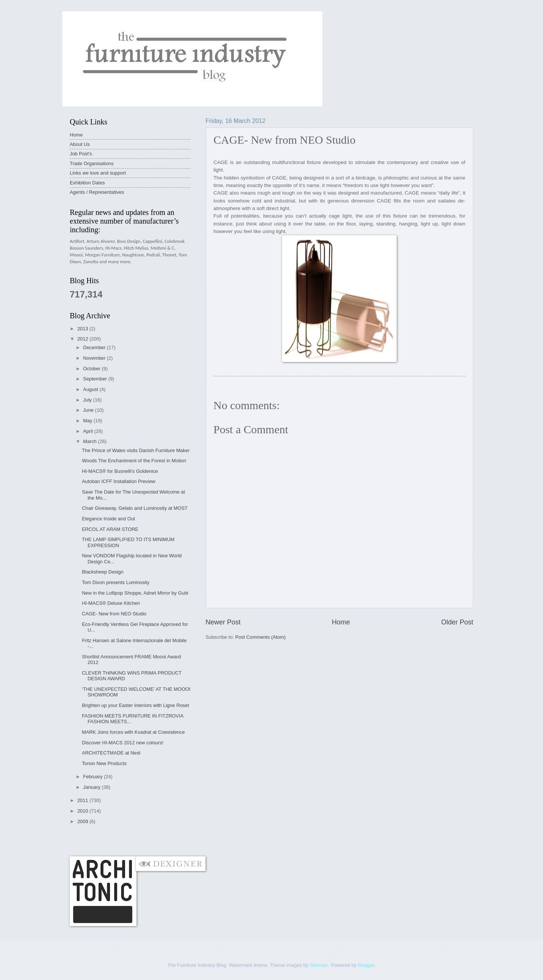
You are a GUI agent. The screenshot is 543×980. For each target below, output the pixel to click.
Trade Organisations (92, 163)
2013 (83, 329)
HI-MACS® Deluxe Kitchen (111, 603)
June (89, 410)
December (95, 347)
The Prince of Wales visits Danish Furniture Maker (136, 450)
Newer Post (223, 622)
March (90, 441)
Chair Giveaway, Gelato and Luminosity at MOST (135, 508)
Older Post (457, 622)
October (92, 369)
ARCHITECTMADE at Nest (111, 753)
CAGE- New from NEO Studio (114, 614)
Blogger (366, 965)
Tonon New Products (104, 763)
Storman (319, 965)
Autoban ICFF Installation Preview (119, 481)
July (88, 400)
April (88, 431)
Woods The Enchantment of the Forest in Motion (134, 461)
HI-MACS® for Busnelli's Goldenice (120, 471)
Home (341, 622)
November (95, 358)
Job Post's (81, 154)
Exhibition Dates (87, 183)
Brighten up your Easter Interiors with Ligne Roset (135, 705)
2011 (83, 800)
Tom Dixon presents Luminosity (116, 582)
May (88, 421)
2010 (83, 811)
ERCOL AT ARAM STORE (110, 529)
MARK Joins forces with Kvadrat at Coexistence (133, 732)
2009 (83, 821)
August (91, 389)
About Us (80, 144)
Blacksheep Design (103, 572)
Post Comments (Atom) (261, 637)
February (93, 777)
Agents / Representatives (97, 192)
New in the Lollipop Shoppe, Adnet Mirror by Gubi (135, 593)
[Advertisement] (207, 840)
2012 (83, 339)
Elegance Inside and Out (108, 519)
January (92, 787)
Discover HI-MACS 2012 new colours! (123, 743)
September (96, 379)
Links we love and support (98, 173)
